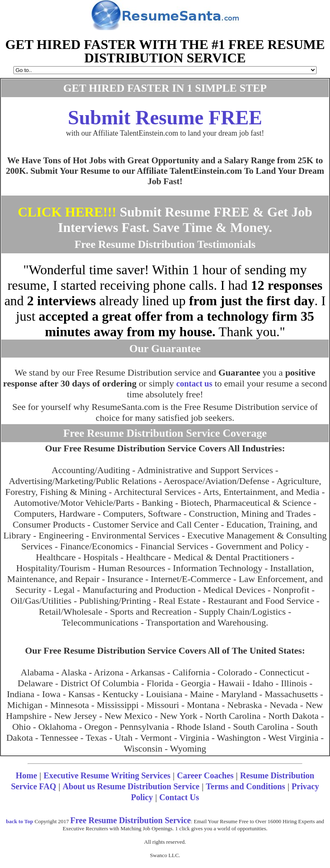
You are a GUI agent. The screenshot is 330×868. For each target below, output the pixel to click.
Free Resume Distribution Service (131, 820)
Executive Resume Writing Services (107, 775)
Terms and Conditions (246, 786)
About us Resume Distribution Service (131, 786)
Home (27, 775)
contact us (194, 384)
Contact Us (179, 797)
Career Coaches (205, 775)
